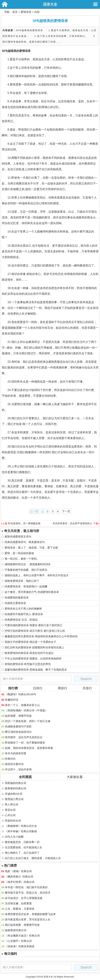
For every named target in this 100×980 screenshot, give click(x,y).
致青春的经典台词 (15, 788)
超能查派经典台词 (16, 930)
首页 (15, 12)
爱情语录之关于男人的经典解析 (23, 609)
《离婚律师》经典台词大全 (21, 826)
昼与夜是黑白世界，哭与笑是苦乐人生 (28, 919)
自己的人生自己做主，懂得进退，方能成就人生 (33, 858)
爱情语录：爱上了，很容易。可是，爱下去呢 (31, 548)
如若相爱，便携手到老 (18, 716)
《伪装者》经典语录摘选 (20, 946)
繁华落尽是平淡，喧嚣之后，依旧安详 (28, 893)
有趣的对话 (12, 700)
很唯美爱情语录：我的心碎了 (22, 581)
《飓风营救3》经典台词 (19, 877)
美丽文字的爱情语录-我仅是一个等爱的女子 (30, 642)
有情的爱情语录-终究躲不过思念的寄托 (28, 664)
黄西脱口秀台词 (14, 799)
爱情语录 (26, 12)
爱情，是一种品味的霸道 (19, 553)
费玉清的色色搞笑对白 (18, 732)
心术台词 (10, 815)
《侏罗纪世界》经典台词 (20, 882)
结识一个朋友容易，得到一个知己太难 (28, 721)
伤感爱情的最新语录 (17, 597)
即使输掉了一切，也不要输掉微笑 (25, 743)
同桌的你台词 (13, 821)
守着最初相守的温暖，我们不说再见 (26, 570)
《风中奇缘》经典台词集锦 (21, 831)
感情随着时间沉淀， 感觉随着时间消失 (28, 564)
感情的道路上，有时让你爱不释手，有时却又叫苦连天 (37, 575)
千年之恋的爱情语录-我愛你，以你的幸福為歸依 (33, 658)
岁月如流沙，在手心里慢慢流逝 (24, 898)
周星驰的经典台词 (15, 783)
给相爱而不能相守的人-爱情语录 (24, 614)
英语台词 (10, 810)
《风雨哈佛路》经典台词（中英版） (26, 710)
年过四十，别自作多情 (18, 769)
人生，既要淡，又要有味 (20, 909)
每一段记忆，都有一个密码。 (22, 559)
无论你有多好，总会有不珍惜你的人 (72, 523)
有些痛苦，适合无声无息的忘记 (24, 737)
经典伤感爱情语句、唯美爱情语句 (25, 542)
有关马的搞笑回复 (16, 753)
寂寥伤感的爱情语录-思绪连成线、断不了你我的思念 (36, 670)
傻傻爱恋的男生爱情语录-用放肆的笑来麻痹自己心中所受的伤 (41, 636)
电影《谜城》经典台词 (18, 871)
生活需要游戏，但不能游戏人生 (23, 847)
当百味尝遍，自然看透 (18, 903)
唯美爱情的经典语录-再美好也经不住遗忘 (29, 653)
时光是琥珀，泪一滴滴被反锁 (24, 523)
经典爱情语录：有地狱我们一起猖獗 (26, 586)
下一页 (66, 511)
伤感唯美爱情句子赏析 (18, 726)
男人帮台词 (11, 804)
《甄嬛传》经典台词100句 (21, 694)
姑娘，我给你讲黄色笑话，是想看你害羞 (29, 748)
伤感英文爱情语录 (15, 603)
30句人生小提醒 (14, 837)
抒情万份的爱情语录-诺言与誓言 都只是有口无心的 (35, 631)
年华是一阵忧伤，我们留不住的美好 (26, 887)
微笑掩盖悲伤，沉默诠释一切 (22, 842)
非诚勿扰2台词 (14, 794)
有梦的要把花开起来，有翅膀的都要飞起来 (30, 914)
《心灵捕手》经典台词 (18, 941)
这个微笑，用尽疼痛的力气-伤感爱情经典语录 (32, 592)
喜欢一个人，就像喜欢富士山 (22, 705)
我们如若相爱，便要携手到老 (22, 925)
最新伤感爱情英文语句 (18, 537)
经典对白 (10, 759)
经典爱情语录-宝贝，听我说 (21, 620)
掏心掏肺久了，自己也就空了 (22, 853)
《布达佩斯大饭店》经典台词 (22, 936)
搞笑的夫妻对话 (14, 764)
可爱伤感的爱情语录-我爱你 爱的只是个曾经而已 (33, 625)
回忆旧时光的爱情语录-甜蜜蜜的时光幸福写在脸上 (34, 647)
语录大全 (50, 4)
